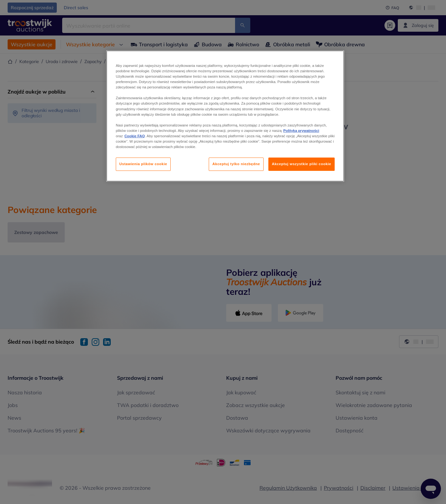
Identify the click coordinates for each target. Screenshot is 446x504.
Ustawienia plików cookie (143, 164)
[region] (225, 116)
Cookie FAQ (134, 136)
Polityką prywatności (301, 131)
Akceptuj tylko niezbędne (236, 164)
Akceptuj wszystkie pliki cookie (302, 164)
